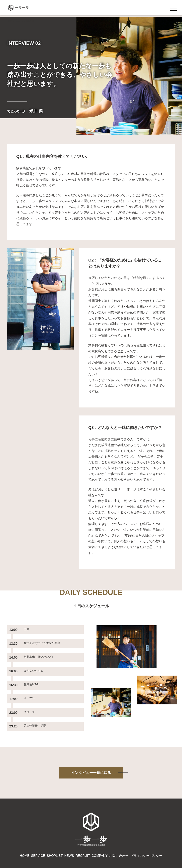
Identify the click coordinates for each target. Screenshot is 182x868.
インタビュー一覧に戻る (91, 751)
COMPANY (100, 833)
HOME (25, 833)
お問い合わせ (119, 833)
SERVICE (38, 833)
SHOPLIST (55, 833)
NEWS (69, 833)
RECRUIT (83, 833)
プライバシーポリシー (146, 833)
